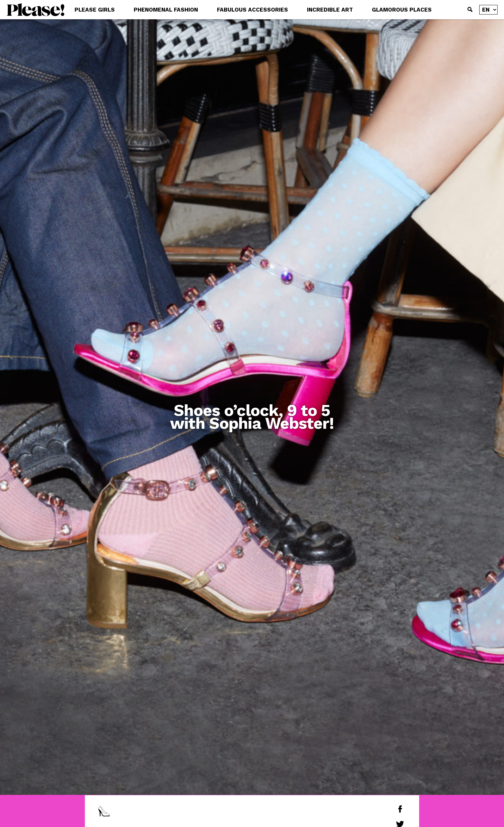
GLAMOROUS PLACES (402, 10)
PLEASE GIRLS (95, 10)
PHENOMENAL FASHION (166, 10)
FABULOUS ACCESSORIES (252, 10)
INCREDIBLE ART (330, 10)
